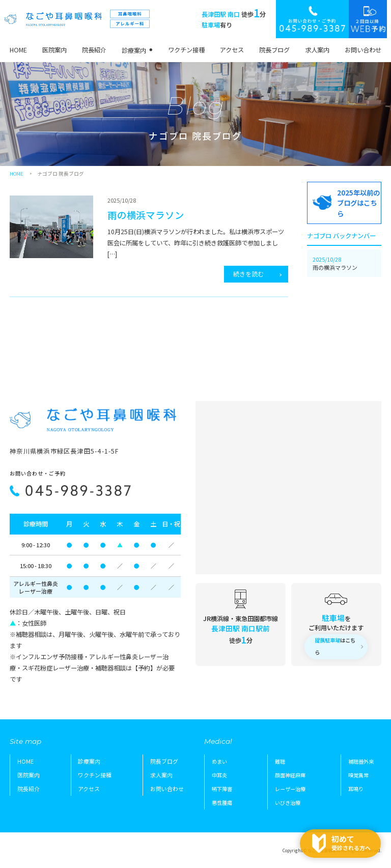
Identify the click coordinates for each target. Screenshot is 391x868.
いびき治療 (288, 803)
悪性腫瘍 (222, 803)
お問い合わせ (363, 50)
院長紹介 (94, 50)
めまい (219, 761)
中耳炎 (219, 775)
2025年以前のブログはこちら (358, 203)
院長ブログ (274, 50)
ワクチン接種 (186, 50)
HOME (18, 50)
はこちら (335, 646)
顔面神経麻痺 (290, 775)
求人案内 (317, 50)
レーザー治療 (290, 789)
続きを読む (248, 274)
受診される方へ (351, 843)
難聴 (280, 761)
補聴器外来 (361, 761)
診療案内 (134, 50)
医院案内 (54, 50)
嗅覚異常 (358, 775)
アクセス (232, 50)
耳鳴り (356, 789)
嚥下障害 (222, 789)
